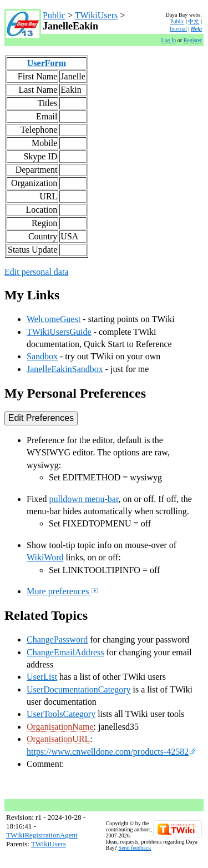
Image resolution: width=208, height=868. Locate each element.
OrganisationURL (58, 739)
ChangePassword (57, 639)
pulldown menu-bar (83, 499)
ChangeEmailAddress (65, 652)
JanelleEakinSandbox (65, 369)
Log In (168, 40)
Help (196, 29)
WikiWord (45, 557)
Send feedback (135, 848)
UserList (42, 677)
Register (193, 40)
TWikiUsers (97, 15)
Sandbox (42, 356)
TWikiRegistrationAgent (42, 835)
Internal (178, 29)
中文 (194, 21)
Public (54, 15)
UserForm (47, 63)
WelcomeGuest (54, 319)
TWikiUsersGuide (59, 332)
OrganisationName (60, 727)
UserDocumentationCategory (79, 689)
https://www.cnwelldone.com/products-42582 (111, 752)
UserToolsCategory (61, 714)
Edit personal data (37, 272)
